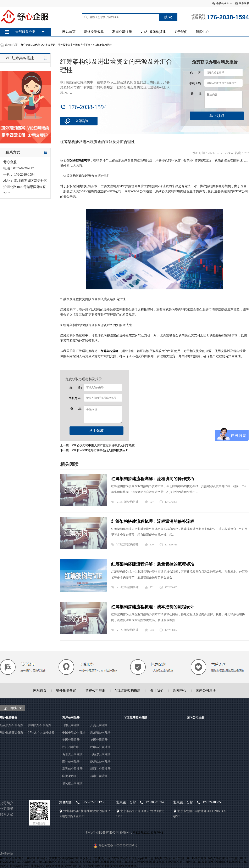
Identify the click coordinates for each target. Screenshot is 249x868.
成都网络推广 (234, 862)
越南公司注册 (99, 776)
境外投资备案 (94, 32)
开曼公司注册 (99, 725)
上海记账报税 (45, 862)
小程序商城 (112, 858)
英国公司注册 (99, 740)
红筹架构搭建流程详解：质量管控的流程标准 (153, 564)
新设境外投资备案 (12, 725)
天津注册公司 (174, 862)
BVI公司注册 (71, 747)
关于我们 (181, 32)
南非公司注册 (71, 762)
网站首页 (69, 32)
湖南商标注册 (70, 858)
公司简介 (7, 803)
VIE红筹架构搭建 (153, 32)
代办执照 (98, 858)
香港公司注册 (129, 858)
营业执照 (159, 862)
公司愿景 (7, 809)
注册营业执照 (91, 866)
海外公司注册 (27, 858)
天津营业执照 (143, 862)
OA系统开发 (199, 858)
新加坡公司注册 (100, 733)
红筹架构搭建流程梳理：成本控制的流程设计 (153, 607)
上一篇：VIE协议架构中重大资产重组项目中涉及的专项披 (97, 445)
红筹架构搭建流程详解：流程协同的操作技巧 (153, 479)
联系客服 (244, 3)
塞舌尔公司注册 (72, 769)
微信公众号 (223, 3)
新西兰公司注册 (100, 769)
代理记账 (73, 862)
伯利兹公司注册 (72, 783)
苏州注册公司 (181, 858)
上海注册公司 (192, 862)
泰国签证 (42, 858)
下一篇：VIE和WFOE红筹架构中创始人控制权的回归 (94, 450)
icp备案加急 (146, 858)
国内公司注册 (206, 690)
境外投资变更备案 (12, 733)
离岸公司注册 (122, 32)
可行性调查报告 (90, 862)
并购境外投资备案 (40, 725)
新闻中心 (202, 32)
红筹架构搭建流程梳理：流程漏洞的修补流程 (153, 521)
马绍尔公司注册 (100, 754)
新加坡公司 (108, 862)
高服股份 (85, 858)
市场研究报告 (163, 858)
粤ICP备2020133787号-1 (148, 833)
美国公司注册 (71, 740)
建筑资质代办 (55, 866)
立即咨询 (82, 121)
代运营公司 (28, 862)
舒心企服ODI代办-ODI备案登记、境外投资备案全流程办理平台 (56, 45)
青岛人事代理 (216, 858)
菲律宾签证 (38, 866)
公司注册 (61, 862)
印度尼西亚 (70, 776)
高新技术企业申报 (213, 862)
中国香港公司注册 (74, 733)
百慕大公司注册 (72, 754)
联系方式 (7, 815)
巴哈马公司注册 (100, 747)
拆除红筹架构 (78, 160)
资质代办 (55, 858)
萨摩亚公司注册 (100, 762)
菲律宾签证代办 (20, 866)
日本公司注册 (71, 725)
